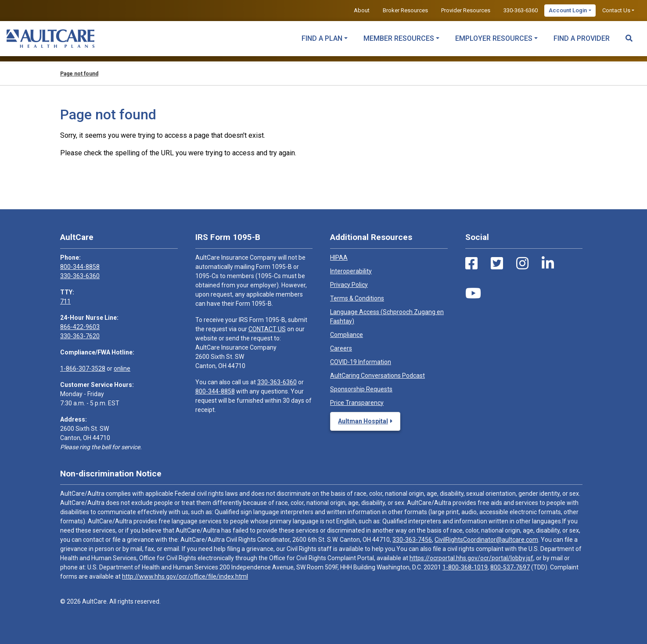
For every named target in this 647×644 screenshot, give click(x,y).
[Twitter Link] (497, 264)
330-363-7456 (412, 540)
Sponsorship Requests (361, 389)
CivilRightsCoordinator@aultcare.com (486, 540)
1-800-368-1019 (465, 567)
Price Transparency (357, 403)
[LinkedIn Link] (548, 264)
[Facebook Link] (471, 264)
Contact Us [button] (616, 10)
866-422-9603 (80, 327)
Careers (341, 348)
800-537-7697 (510, 567)
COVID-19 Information (361, 362)
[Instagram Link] (522, 264)
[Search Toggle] (629, 34)
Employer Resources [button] (494, 38)
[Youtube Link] (473, 293)
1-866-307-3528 (83, 369)
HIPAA (339, 258)
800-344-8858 (80, 267)
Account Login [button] (568, 10)
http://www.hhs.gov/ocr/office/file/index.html (185, 576)
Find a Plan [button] (322, 38)
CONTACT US (267, 329)
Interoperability (351, 271)
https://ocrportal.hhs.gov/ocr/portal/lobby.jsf (471, 558)
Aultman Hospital (363, 421)
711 (65, 301)
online (122, 369)
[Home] (50, 39)
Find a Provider (582, 38)
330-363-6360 (521, 10)
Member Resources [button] (399, 38)
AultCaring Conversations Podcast (377, 376)
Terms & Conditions (357, 298)
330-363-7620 (80, 336)
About (362, 10)
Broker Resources (405, 10)
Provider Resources (466, 10)
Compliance (347, 335)
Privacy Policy (349, 285)
